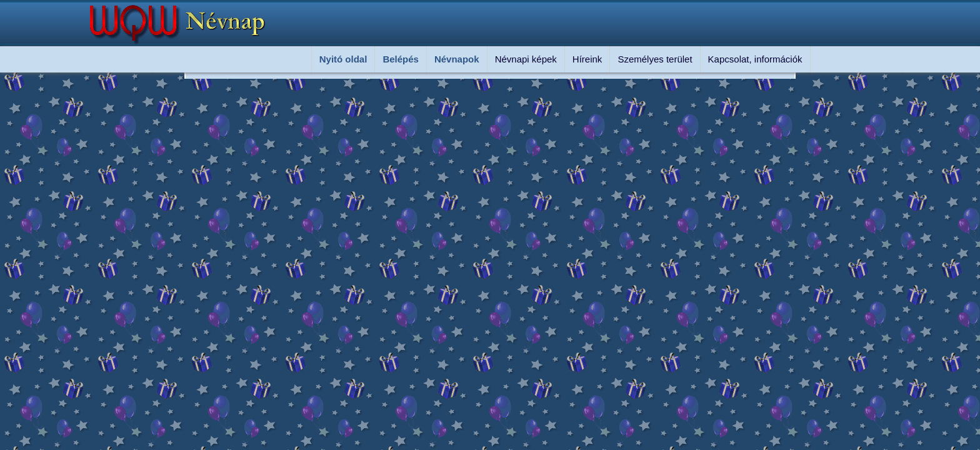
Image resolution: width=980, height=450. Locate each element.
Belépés (401, 59)
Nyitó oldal (343, 59)
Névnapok (457, 59)
